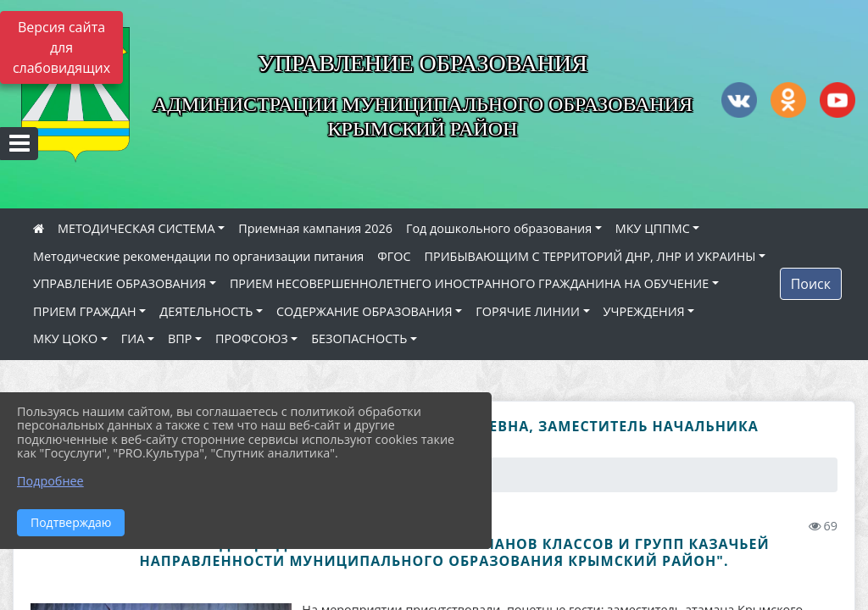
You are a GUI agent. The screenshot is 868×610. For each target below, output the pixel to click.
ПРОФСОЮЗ (252, 338)
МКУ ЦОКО (65, 338)
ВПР (180, 338)
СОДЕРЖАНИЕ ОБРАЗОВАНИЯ (364, 311)
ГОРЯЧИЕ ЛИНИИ (528, 311)
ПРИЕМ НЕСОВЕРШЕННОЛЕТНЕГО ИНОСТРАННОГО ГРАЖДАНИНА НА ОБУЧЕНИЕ (469, 283)
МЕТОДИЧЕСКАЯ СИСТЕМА (136, 228)
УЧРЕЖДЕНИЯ (644, 311)
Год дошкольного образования (499, 228)
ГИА (133, 338)
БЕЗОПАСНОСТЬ (359, 338)
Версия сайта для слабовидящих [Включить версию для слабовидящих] (61, 47)
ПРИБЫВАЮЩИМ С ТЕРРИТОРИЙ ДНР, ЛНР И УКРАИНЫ (590, 256)
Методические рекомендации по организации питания (198, 256)
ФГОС (394, 256)
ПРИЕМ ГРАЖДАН (85, 311)
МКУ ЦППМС (653, 228)
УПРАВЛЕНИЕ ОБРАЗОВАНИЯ (120, 283)
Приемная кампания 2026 (315, 228)
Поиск (811, 284)
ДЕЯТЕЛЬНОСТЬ (206, 311)
